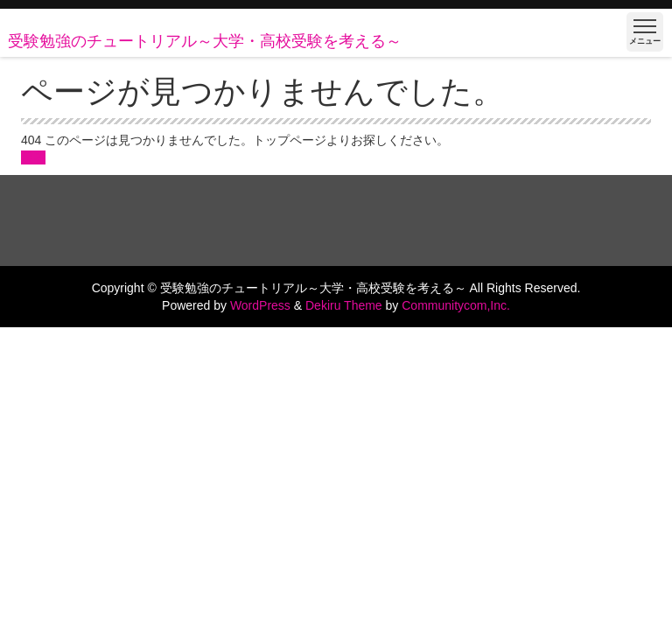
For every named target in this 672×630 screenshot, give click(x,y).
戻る (33, 157)
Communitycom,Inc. (456, 305)
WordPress (260, 305)
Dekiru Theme (344, 305)
